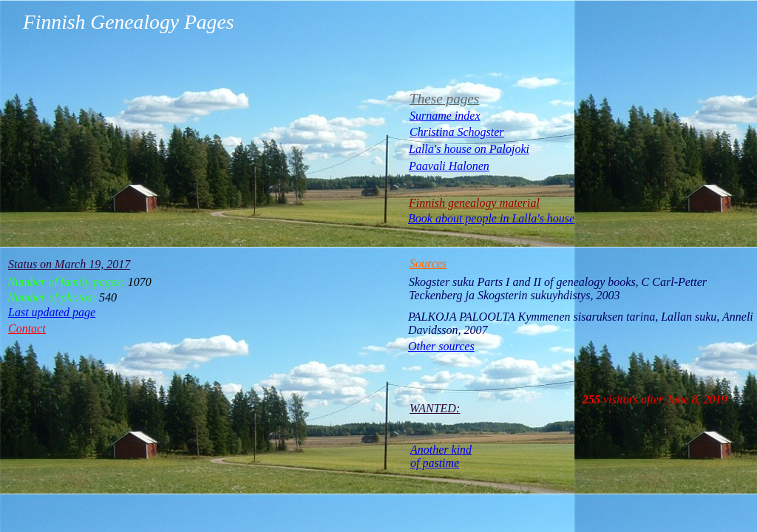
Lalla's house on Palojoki (469, 149)
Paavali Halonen (449, 166)
